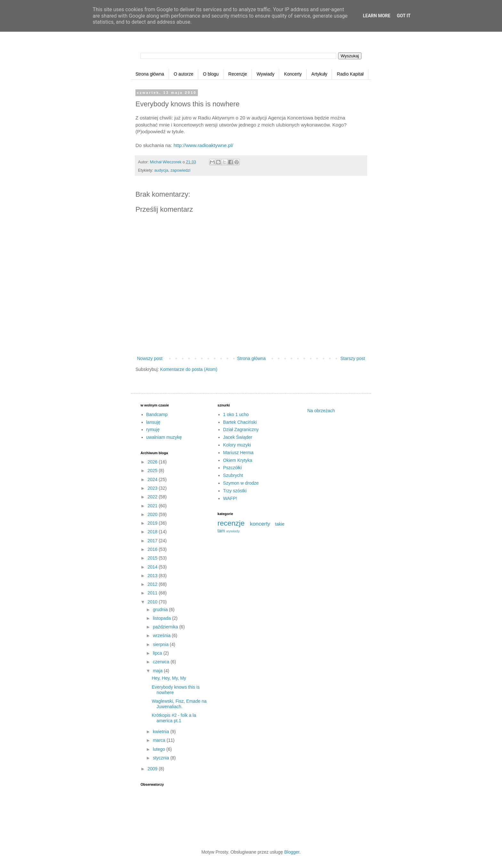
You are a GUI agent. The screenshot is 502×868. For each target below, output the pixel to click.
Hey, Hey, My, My (169, 678)
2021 (153, 506)
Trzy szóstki (235, 491)
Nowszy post (150, 358)
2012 (153, 584)
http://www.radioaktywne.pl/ (203, 145)
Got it (404, 16)
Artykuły (320, 74)
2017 (153, 541)
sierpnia (161, 644)
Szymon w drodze (241, 483)
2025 (153, 471)
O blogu (211, 74)
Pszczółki (232, 468)
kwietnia (161, 732)
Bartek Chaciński (240, 422)
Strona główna (150, 74)
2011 (153, 593)
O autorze (184, 74)
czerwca (162, 662)
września (162, 635)
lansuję (153, 422)
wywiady (233, 531)
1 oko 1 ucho (236, 414)
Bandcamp (157, 414)
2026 (153, 462)
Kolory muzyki (237, 445)
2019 (153, 523)
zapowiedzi (181, 170)
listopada (162, 618)
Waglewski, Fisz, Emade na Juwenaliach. (179, 704)
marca (160, 740)
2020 (153, 514)
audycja (161, 170)
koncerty (260, 524)
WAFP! (230, 498)
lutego (159, 749)
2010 (153, 602)
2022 (153, 497)
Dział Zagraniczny (241, 430)
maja (158, 671)
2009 (153, 769)
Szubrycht (233, 475)
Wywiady (265, 74)
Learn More (376, 16)
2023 (153, 488)
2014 (153, 567)
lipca (158, 653)
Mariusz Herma (238, 453)
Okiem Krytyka (238, 460)
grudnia (161, 610)
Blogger (292, 852)
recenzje (231, 523)
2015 (153, 558)
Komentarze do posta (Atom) (189, 369)
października (166, 627)
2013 (153, 576)
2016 (153, 549)
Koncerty (293, 74)
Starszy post (353, 358)
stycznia (161, 758)
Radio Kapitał (350, 74)
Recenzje (238, 74)
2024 (153, 479)
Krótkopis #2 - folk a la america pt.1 (174, 718)
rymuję (153, 430)
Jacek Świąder (238, 437)
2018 (153, 532)
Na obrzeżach (321, 411)
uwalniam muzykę (164, 437)
